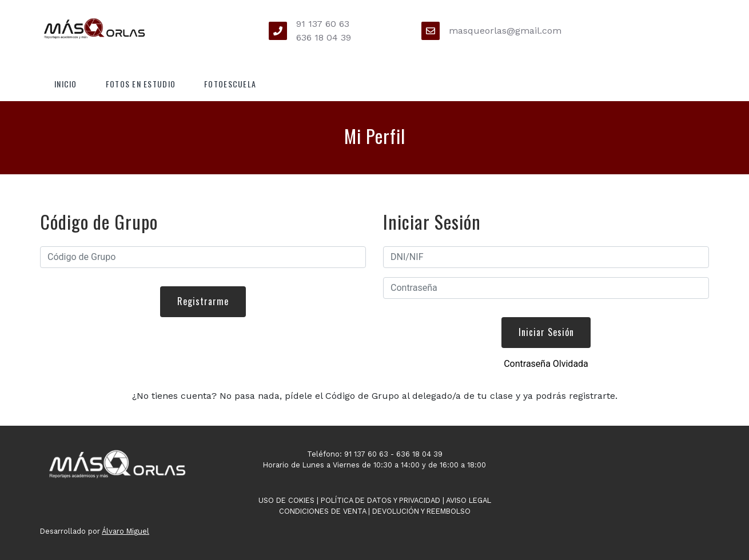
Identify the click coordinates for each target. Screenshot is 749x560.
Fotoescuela (230, 84)
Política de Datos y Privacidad (381, 500)
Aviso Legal (469, 500)
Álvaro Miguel (126, 531)
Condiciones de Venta (322, 511)
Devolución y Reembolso (421, 511)
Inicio (66, 84)
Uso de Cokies (286, 500)
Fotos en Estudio (141, 84)
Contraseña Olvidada (546, 364)
